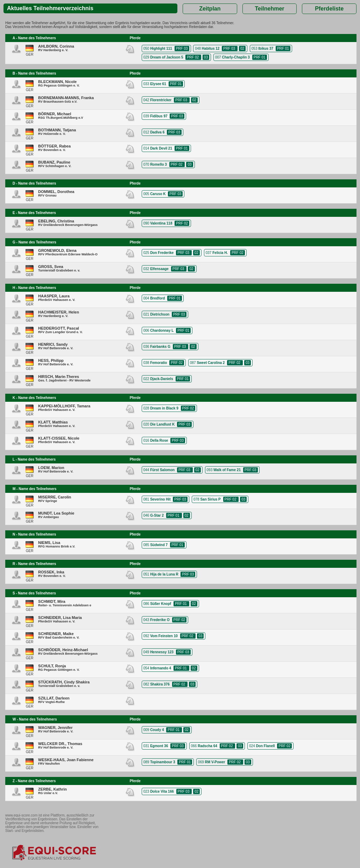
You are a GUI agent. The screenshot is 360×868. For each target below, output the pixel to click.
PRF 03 (182, 49)
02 (242, 49)
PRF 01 (283, 49)
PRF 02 (193, 57)
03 (206, 57)
